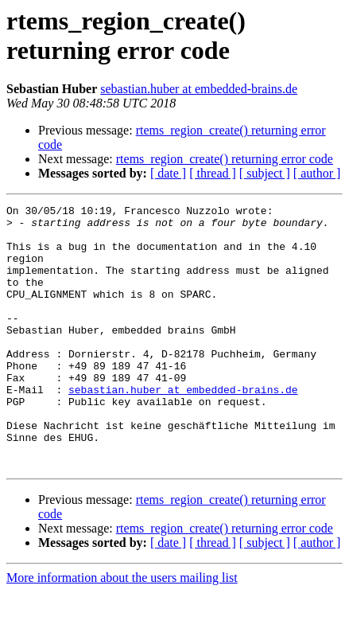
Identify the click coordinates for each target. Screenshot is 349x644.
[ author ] (317, 173)
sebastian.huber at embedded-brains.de (199, 89)
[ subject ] (265, 173)
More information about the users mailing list (122, 630)
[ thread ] (213, 173)
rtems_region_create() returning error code (225, 159)
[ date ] (168, 173)
